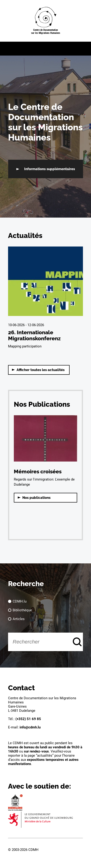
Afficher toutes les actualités (41, 370)
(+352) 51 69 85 (28, 719)
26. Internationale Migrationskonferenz (34, 335)
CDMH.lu (20, 601)
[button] (45, 49)
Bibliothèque (22, 610)
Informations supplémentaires (50, 169)
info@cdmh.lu (30, 727)
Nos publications (36, 498)
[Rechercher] (45, 642)
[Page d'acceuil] (46, 21)
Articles (19, 619)
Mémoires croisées (38, 471)
